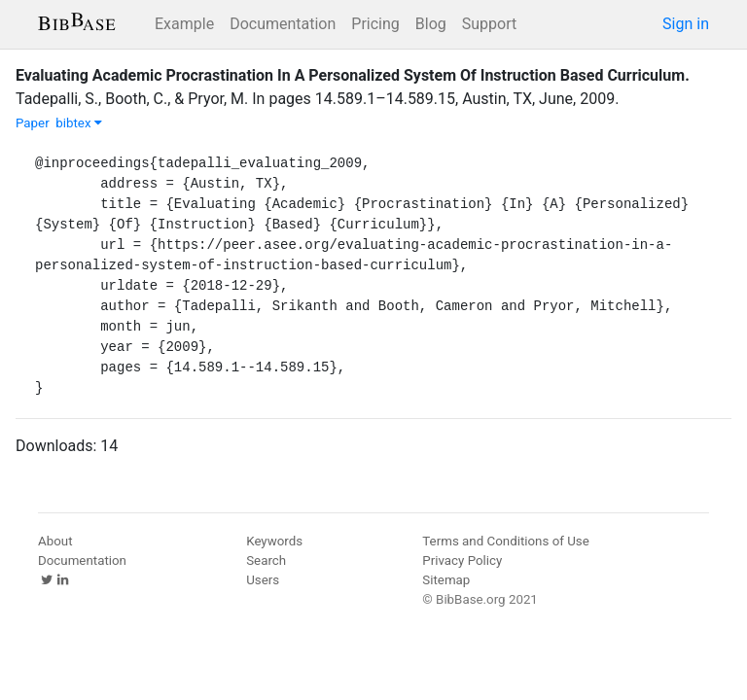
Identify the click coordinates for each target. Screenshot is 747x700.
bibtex (79, 123)
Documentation (283, 24)
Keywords (274, 541)
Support (489, 24)
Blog (431, 24)
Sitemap (446, 580)
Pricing (375, 24)
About (55, 541)
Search (266, 560)
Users (263, 580)
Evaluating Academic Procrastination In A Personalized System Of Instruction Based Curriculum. (353, 75)
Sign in (686, 24)
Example (184, 24)
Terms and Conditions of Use (505, 541)
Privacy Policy (462, 560)
